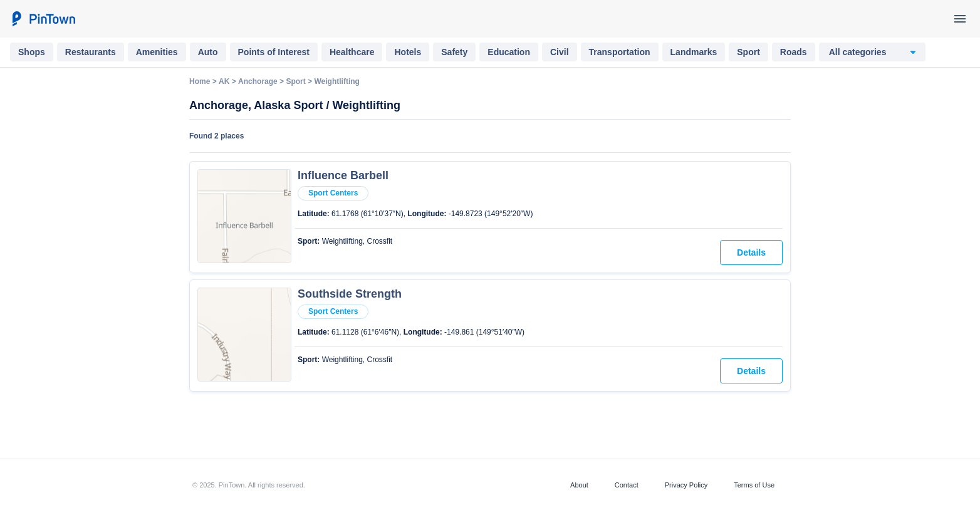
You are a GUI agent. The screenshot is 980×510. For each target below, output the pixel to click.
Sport (748, 52)
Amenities (157, 52)
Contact (627, 485)
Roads (794, 52)
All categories (858, 52)
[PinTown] (43, 19)
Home (200, 81)
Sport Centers (333, 193)
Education (509, 52)
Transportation (620, 52)
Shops (32, 52)
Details (751, 252)
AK (224, 81)
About (579, 485)
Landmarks (694, 52)
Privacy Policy (686, 485)
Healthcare (352, 52)
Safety (454, 52)
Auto (208, 52)
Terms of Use (754, 485)
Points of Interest (274, 52)
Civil (560, 52)
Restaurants (91, 52)
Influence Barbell (343, 175)
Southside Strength (350, 294)
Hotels (408, 52)
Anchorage (258, 81)
